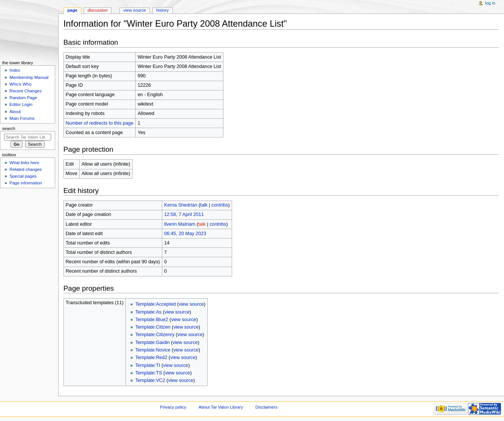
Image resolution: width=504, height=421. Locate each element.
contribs (220, 205)
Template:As (148, 312)
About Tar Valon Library (221, 407)
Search (9, 128)
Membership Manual (29, 77)
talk (204, 205)
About (15, 112)
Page (72, 10)
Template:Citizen (153, 327)
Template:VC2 (150, 380)
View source (134, 10)
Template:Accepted (155, 304)
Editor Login (21, 104)
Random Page (23, 98)
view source (191, 304)
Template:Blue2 (152, 320)
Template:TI (148, 365)
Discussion (97, 10)
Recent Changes (25, 91)
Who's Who (20, 84)
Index (15, 70)
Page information (26, 183)
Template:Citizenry (155, 335)
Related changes (26, 169)
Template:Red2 (151, 358)
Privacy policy (173, 407)
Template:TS (149, 373)
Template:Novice (153, 350)
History (163, 10)
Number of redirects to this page (100, 123)
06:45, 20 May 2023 (185, 234)
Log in (490, 3)
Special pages (23, 176)
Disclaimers (266, 407)
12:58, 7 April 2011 (184, 214)
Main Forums (22, 118)
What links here (24, 163)
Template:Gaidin (152, 343)
